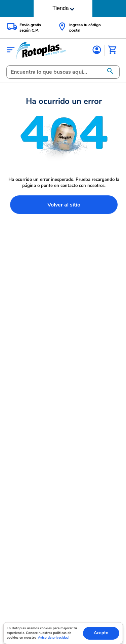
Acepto (101, 633)
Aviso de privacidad (53, 638)
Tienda (63, 8)
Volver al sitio (64, 205)
